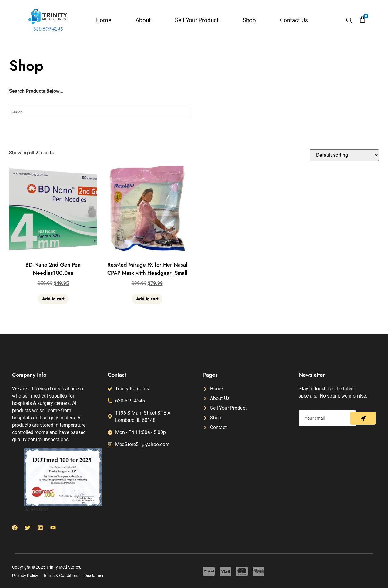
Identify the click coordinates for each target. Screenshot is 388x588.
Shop (249, 20)
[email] (327, 418)
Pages (210, 375)
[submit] (363, 418)
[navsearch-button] (349, 21)
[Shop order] (344, 155)
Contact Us (294, 20)
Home (103, 20)
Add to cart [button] (53, 299)
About (143, 20)
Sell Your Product (197, 20)
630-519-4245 (48, 29)
